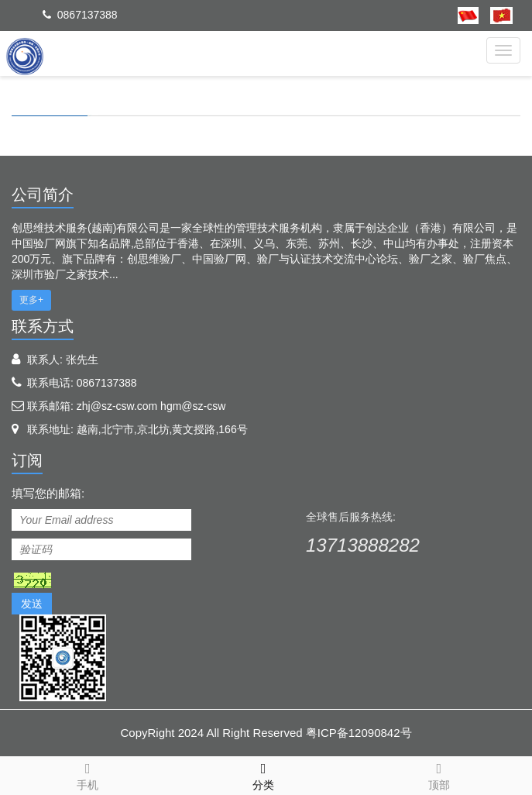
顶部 (439, 774)
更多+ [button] (31, 300)
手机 (88, 774)
